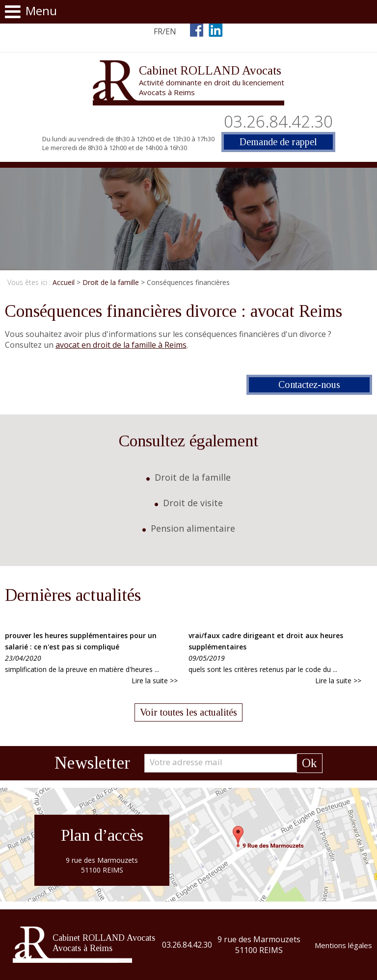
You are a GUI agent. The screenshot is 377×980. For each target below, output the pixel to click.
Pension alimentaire (193, 529)
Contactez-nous (309, 385)
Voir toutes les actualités (188, 712)
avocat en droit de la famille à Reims (121, 345)
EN (171, 31)
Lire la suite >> (155, 681)
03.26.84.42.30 (278, 121)
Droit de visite (193, 503)
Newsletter (92, 763)
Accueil (64, 282)
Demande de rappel (278, 142)
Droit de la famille (111, 282)
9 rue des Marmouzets (259, 945)
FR (158, 31)
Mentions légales (343, 945)
